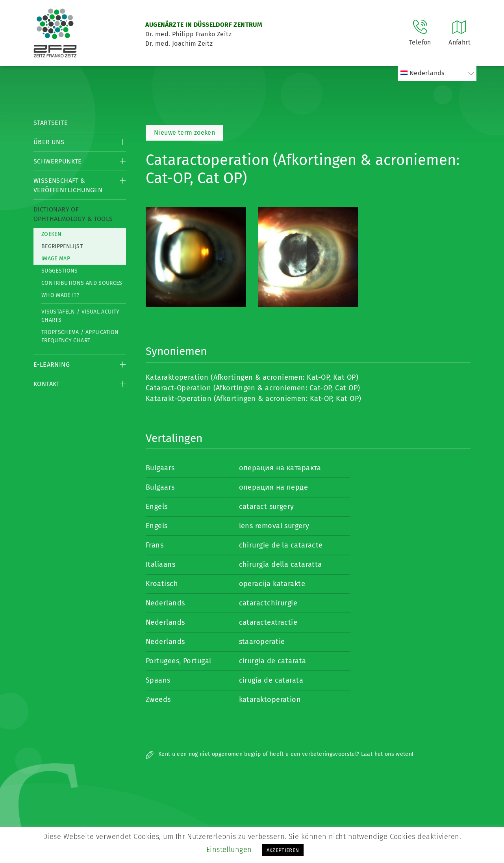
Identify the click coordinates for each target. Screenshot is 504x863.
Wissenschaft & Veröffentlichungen (68, 185)
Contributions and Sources (82, 283)
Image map (56, 259)
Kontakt (47, 384)
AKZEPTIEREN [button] (283, 850)
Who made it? (60, 295)
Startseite (51, 123)
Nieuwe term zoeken (184, 133)
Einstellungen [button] (229, 850)
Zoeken (51, 234)
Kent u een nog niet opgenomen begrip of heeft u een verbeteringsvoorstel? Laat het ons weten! (279, 754)
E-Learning (52, 365)
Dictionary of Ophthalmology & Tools (73, 214)
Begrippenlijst (62, 246)
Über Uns (49, 142)
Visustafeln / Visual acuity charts (80, 316)
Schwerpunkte (58, 161)
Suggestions (60, 271)
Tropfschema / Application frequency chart (80, 336)
